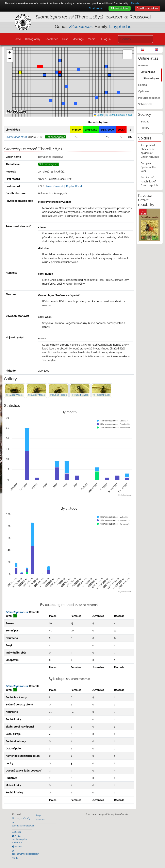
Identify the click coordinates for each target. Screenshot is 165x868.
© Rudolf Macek (14, 395)
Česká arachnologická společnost (19, 839)
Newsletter (51, 39)
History (145, 128)
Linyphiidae (120, 26)
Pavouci (18, 847)
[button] (42, 66)
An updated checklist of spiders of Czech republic (150, 151)
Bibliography (33, 39)
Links (65, 39)
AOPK (15, 858)
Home (17, 39)
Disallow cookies (147, 8)
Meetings (78, 39)
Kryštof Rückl (74, 186)
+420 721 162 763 (22, 818)
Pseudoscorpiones (149, 98)
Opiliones (144, 91)
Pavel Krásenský (55, 186)
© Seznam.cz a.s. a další (120, 115)
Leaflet (99, 115)
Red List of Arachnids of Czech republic (150, 181)
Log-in (106, 39)
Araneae (143, 65)
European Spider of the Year (148, 167)
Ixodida (143, 85)
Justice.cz (17, 832)
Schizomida (145, 104)
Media (92, 39)
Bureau (145, 122)
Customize (95, 8)
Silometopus (151, 78)
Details (135, 3)
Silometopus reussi (17, 612)
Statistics (41, 820)
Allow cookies (120, 8)
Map (39, 815)
